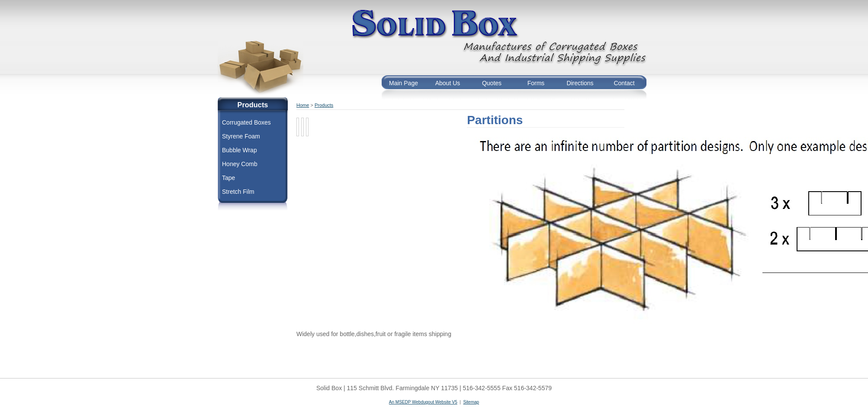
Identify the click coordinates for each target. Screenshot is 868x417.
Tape (228, 178)
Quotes (492, 83)
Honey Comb (240, 164)
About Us (448, 83)
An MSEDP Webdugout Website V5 (423, 402)
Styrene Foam (241, 136)
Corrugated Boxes (246, 122)
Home (303, 105)
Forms (536, 83)
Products (324, 105)
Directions (580, 83)
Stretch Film (238, 192)
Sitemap (471, 402)
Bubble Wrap (240, 150)
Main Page (403, 83)
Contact (624, 83)
